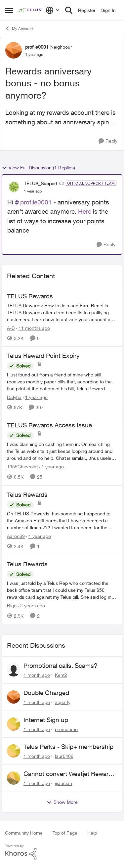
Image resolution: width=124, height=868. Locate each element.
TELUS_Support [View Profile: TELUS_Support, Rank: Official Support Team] (41, 183)
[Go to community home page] (30, 10)
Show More (62, 802)
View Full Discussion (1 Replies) (38, 168)
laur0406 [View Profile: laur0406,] (64, 756)
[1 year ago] (35, 397)
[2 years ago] (31, 605)
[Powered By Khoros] (62, 852)
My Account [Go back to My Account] (19, 28)
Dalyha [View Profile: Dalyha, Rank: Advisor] (14, 397)
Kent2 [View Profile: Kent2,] (61, 675)
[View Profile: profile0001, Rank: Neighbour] (14, 50)
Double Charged (46, 693)
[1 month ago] (37, 675)
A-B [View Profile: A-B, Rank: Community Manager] (11, 328)
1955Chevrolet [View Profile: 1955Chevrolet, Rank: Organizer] (22, 467)
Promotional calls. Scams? (61, 666)
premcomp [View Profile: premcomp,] (66, 729)
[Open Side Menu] (9, 10)
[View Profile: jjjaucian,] (14, 778)
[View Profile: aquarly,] (14, 697)
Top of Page (65, 833)
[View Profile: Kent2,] (14, 670)
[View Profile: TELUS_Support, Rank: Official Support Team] (14, 187)
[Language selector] (53, 10)
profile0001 (36, 202)
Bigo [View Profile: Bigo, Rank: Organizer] (12, 605)
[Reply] (108, 141)
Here (85, 211)
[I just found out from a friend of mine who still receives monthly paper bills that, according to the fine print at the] (62, 382)
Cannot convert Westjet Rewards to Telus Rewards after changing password (69, 774)
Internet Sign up (46, 720)
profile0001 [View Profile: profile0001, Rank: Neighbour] (37, 47)
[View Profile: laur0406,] (14, 751)
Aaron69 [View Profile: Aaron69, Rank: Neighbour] (16, 536)
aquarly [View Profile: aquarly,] (63, 702)
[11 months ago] (33, 328)
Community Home (24, 833)
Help (92, 833)
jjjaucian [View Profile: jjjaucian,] (63, 783)
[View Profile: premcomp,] (14, 724)
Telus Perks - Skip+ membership (68, 747)
